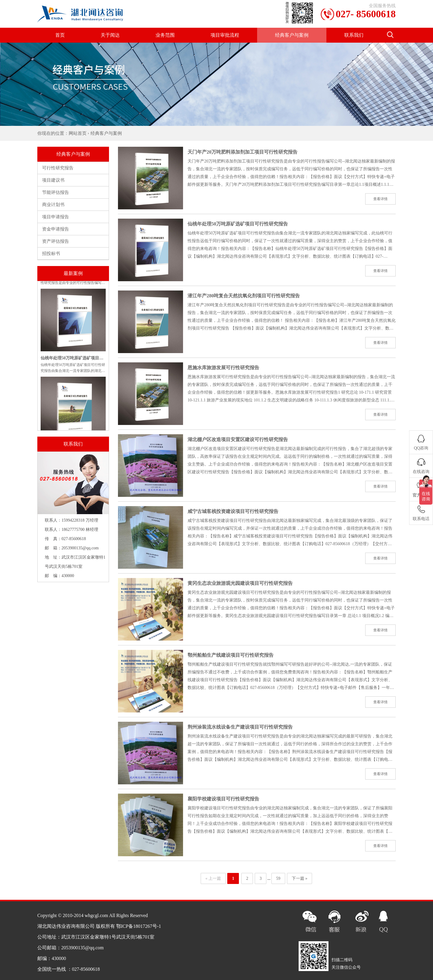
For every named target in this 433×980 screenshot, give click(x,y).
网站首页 (78, 133)
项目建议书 (53, 180)
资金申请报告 (56, 229)
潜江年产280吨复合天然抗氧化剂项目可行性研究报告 (244, 296)
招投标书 (51, 253)
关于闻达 (110, 35)
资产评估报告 (56, 241)
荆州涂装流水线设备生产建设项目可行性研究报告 (240, 727)
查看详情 (380, 199)
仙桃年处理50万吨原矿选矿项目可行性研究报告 (238, 224)
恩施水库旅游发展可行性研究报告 (223, 368)
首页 (60, 35)
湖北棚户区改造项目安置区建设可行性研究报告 (238, 439)
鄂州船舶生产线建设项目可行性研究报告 (231, 655)
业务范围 (165, 35)
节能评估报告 (56, 192)
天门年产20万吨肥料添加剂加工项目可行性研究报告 (242, 152)
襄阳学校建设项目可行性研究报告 (223, 799)
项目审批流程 (225, 35)
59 (278, 878)
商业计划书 (53, 205)
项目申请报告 (56, 217)
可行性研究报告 (58, 168)
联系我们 (354, 35)
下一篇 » (300, 878)
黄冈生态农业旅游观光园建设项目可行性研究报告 (240, 583)
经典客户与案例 (292, 35)
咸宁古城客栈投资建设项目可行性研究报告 (233, 511)
